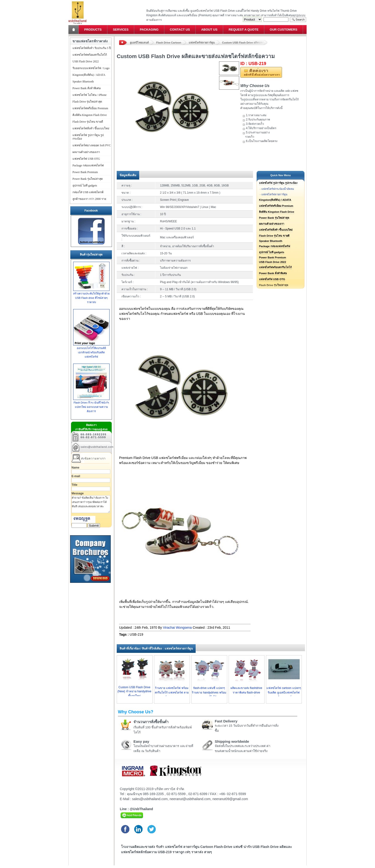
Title (74, 485)
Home (74, 30)
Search (298, 19)
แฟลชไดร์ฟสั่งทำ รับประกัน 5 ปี (92, 48)
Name (75, 468)
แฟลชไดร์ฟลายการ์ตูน (202, 43)
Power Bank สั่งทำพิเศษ (273, 273)
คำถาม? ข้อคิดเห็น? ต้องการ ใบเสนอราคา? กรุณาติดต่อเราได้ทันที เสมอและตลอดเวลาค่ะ (91, 504)
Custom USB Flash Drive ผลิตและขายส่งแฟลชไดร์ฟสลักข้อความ (245, 43)
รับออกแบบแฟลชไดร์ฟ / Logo (91, 68)
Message (78, 493)
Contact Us (180, 30)
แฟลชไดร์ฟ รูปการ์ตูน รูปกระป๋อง (278, 183)
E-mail (76, 476)
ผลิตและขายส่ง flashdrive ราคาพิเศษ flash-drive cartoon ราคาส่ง (246, 693)
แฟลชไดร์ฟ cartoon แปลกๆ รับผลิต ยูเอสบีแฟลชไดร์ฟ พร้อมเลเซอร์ (284, 693)
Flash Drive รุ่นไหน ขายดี (274, 236)
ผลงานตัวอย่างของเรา (272, 224)
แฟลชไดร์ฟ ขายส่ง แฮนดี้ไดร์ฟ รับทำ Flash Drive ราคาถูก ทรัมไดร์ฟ (77, 1)
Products (93, 30)
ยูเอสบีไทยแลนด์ (139, 43)
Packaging (149, 30)
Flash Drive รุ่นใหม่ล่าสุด (87, 102)
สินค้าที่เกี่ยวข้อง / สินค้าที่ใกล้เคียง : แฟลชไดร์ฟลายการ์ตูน (156, 649)
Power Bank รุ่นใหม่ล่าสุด (274, 218)
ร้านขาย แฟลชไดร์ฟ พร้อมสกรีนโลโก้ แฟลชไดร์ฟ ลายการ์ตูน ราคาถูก (172, 693)
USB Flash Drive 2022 (273, 262)
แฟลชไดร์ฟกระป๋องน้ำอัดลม (278, 189)
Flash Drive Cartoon (169, 43)
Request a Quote (244, 30)
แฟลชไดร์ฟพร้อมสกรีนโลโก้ (275, 267)
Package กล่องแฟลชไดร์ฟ (275, 246)
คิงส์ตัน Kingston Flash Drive (277, 212)
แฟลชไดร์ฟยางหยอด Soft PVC (92, 145)
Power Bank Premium (273, 257)
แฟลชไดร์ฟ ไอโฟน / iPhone (90, 95)
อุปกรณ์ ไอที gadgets (272, 252)
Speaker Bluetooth (271, 241)
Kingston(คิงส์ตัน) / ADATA (275, 200)
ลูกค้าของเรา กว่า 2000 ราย (89, 199)
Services (121, 30)
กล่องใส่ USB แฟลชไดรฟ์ (88, 192)
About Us (209, 30)
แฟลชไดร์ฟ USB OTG (272, 279)
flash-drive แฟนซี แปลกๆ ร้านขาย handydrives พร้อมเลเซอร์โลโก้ (209, 693)
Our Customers (284, 30)
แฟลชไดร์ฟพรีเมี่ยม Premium (276, 206)
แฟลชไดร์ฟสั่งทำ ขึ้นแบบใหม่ (276, 230)
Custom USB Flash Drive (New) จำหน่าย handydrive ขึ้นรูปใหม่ (134, 692)
